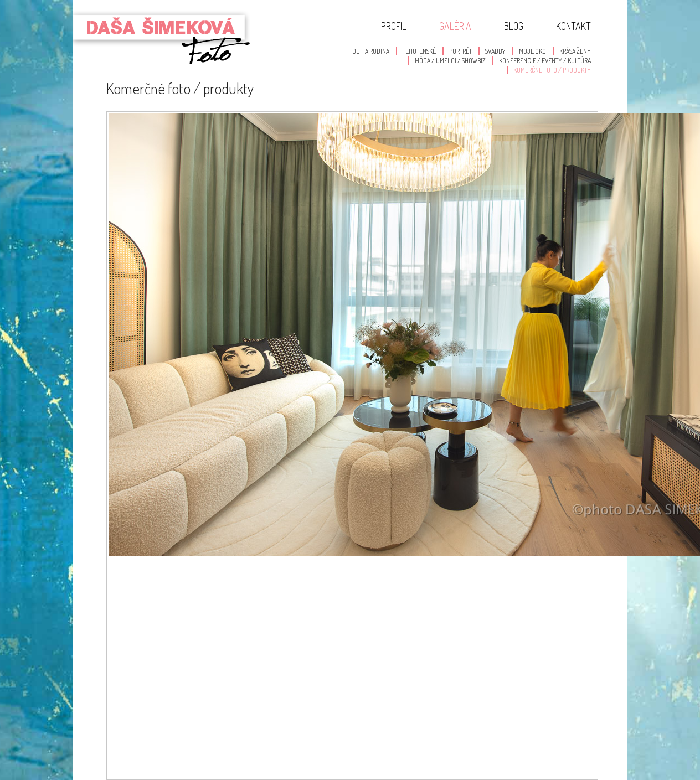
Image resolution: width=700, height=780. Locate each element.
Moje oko (532, 51)
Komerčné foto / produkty (552, 70)
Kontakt (573, 26)
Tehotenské (419, 51)
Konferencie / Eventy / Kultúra (545, 61)
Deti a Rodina (371, 51)
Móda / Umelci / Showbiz (450, 61)
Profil (394, 26)
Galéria (455, 26)
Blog (514, 26)
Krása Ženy (575, 51)
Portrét (460, 51)
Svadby (495, 51)
